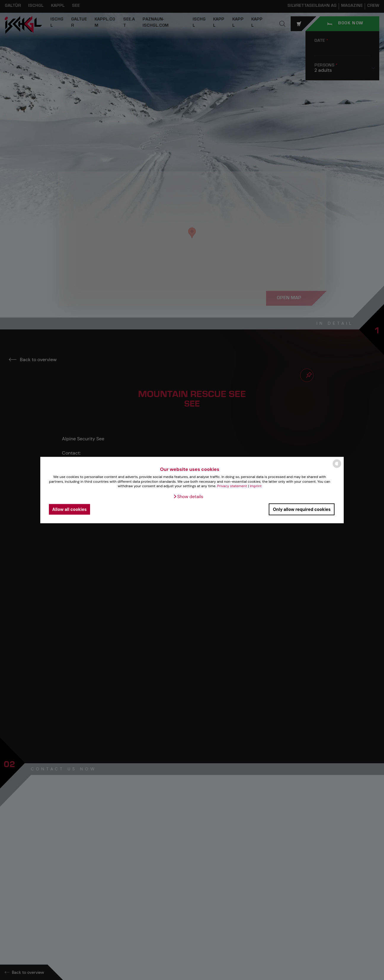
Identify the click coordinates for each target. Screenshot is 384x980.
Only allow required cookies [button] (302, 509)
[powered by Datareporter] (337, 467)
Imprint (256, 486)
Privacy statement (232, 486)
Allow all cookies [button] (69, 509)
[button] (188, 497)
